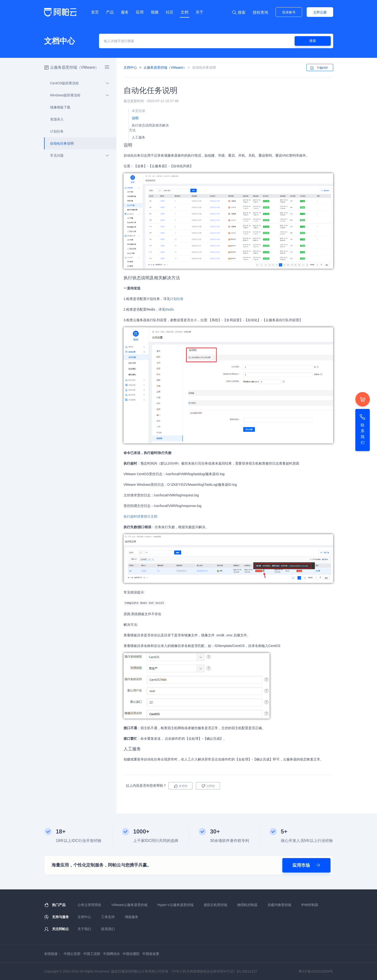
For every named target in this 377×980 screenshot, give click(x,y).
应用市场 (306, 865)
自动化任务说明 (59, 143)
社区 (170, 12)
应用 (140, 12)
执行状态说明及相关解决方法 (149, 128)
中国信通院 (131, 954)
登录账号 (289, 12)
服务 (125, 12)
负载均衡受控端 (279, 905)
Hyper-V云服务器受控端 (175, 905)
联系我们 (108, 929)
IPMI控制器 (310, 905)
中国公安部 (72, 954)
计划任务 (54, 131)
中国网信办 (112, 954)
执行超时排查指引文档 (140, 516)
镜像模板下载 (57, 107)
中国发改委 (151, 954)
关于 (199, 12)
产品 (110, 12)
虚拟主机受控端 (215, 905)
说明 (135, 118)
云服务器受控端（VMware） (75, 67)
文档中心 (130, 67)
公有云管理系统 (89, 905)
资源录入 (54, 119)
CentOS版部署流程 (77, 83)
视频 (155, 12)
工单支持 (108, 917)
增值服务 (132, 917)
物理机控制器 (247, 905)
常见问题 (77, 155)
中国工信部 (92, 954)
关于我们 (84, 929)
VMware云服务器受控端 (129, 905)
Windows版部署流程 (77, 95)
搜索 (313, 41)
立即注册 (320, 12)
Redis (170, 309)
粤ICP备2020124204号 (316, 971)
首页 (95, 12)
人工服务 (139, 137)
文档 (185, 12)
